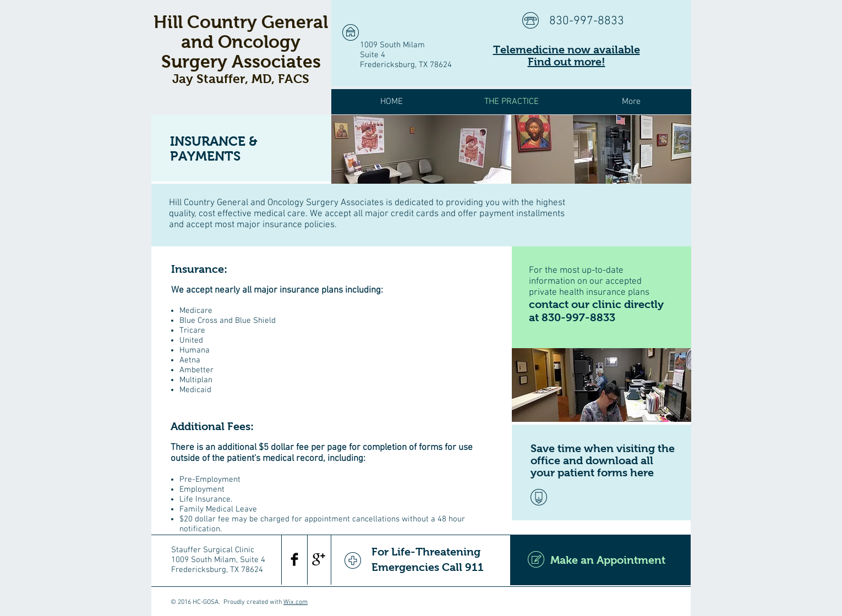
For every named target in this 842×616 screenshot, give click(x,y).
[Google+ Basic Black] (319, 559)
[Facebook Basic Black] (294, 559)
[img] (421, 149)
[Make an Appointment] (600, 560)
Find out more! (567, 62)
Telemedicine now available (567, 50)
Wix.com (296, 602)
